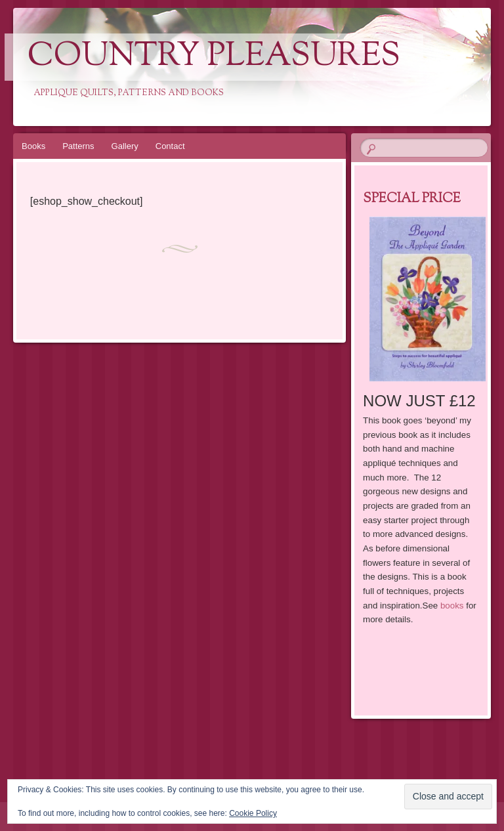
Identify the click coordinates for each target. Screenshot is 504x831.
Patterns (78, 146)
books (452, 606)
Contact (170, 146)
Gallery (125, 146)
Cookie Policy (253, 813)
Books (33, 146)
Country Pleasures (214, 57)
